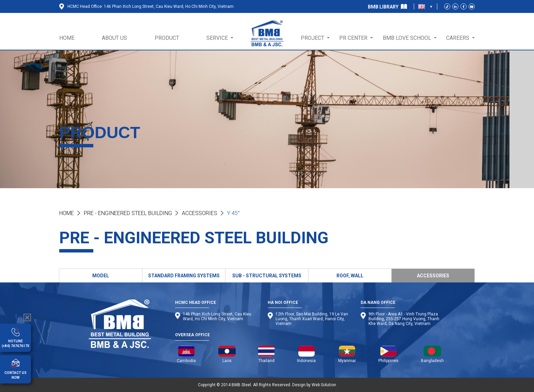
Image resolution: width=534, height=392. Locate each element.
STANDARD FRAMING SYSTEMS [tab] (184, 276)
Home (67, 213)
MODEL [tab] (101, 276)
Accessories (200, 213)
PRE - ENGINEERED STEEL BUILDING (128, 213)
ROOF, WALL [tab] (350, 276)
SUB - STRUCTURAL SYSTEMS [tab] (267, 276)
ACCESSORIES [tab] (433, 276)
